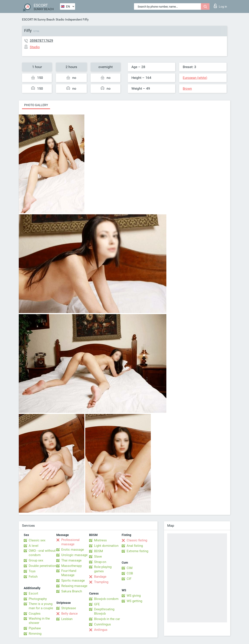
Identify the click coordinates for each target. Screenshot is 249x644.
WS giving (134, 596)
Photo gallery (36, 105)
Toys (32, 571)
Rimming (35, 634)
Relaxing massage (74, 586)
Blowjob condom (106, 599)
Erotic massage (73, 550)
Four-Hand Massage (69, 573)
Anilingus (101, 630)
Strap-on (100, 562)
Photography (38, 599)
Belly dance (69, 614)
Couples (35, 614)
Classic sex (37, 540)
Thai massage (71, 560)
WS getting (134, 601)
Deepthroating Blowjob (104, 611)
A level (34, 546)
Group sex (36, 560)
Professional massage (70, 542)
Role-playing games (103, 569)
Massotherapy (72, 566)
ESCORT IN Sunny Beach (38, 19)
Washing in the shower (39, 621)
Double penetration (42, 566)
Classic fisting (137, 540)
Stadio (60, 19)
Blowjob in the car (107, 619)
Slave (98, 557)
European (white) (195, 78)
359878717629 (41, 41)
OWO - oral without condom (42, 553)
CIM (130, 568)
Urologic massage (74, 555)
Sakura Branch (72, 591)
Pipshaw (35, 628)
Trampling (101, 582)
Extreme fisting (137, 551)
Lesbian (67, 619)
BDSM (98, 551)
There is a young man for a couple (41, 606)
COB (130, 573)
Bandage (100, 577)
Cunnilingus (102, 624)
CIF (129, 579)
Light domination (106, 546)
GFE (97, 604)
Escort (33, 593)
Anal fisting (135, 546)
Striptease (69, 608)
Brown (187, 89)
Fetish (33, 577)
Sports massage (73, 580)
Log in (220, 6)
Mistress (100, 540)
